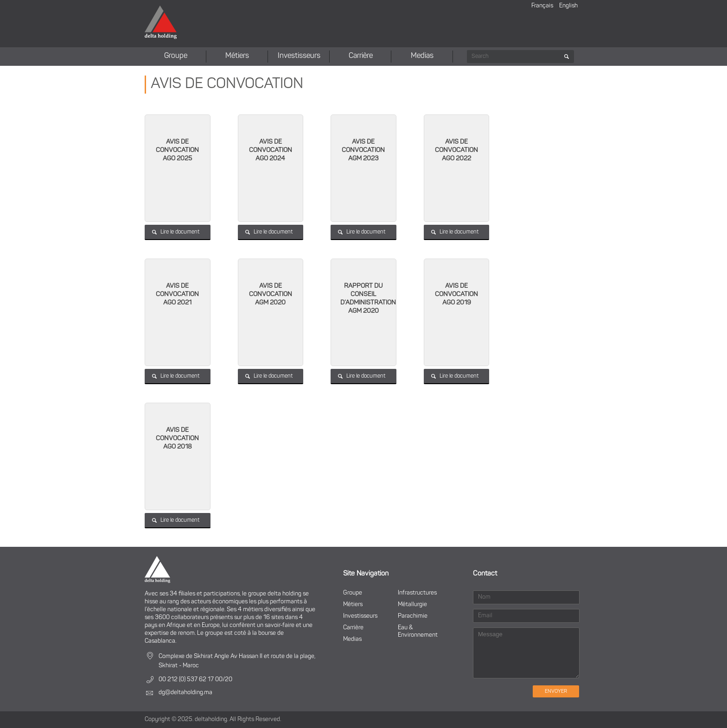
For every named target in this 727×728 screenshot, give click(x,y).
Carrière (361, 56)
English (568, 6)
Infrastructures (417, 593)
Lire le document (180, 232)
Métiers (237, 56)
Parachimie (413, 616)
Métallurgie (412, 605)
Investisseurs (299, 56)
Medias (422, 56)
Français (542, 6)
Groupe (176, 56)
